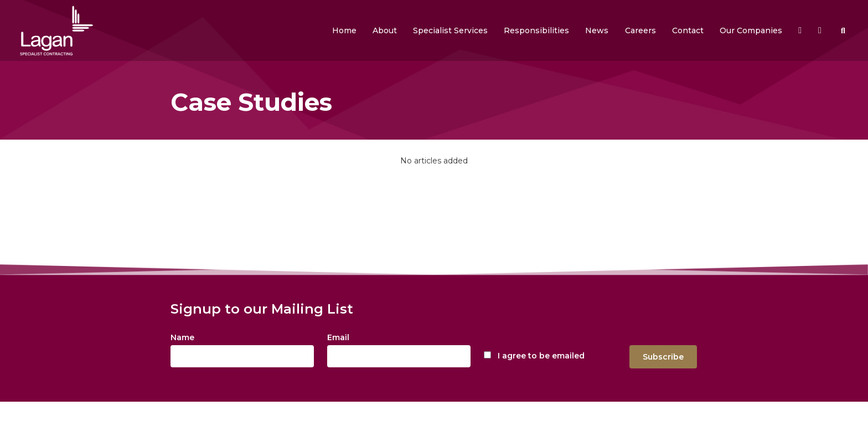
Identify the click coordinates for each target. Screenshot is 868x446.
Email (338, 337)
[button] (385, 30)
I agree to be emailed (541, 356)
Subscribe (663, 357)
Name (182, 337)
